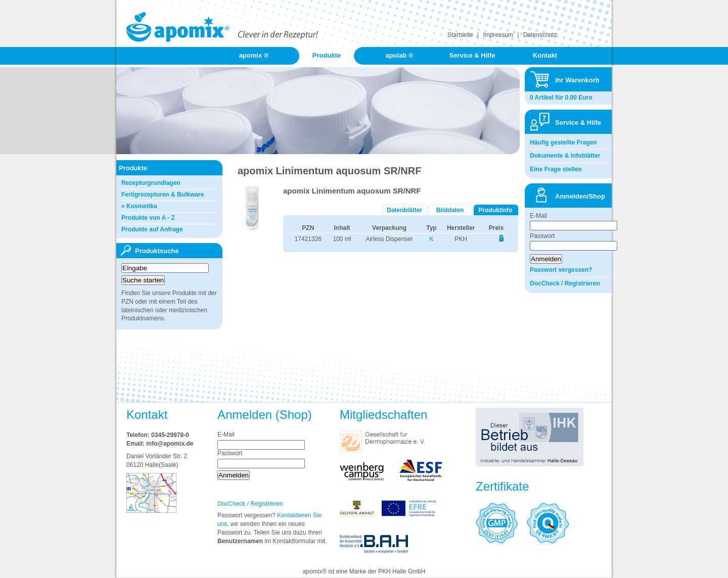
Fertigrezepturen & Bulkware (163, 195)
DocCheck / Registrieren (565, 283)
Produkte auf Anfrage (152, 229)
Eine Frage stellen (556, 169)
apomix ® (254, 55)
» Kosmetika (139, 206)
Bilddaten (450, 210)
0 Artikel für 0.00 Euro (561, 98)
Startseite (460, 35)
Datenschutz (540, 35)
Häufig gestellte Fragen (563, 142)
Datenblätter (404, 210)
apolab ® (399, 55)
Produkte (327, 55)
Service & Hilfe (472, 55)
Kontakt (545, 55)
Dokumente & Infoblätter (565, 156)
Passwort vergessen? (561, 270)
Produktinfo (495, 210)
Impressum (498, 35)
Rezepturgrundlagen (151, 183)
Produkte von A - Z (148, 218)
